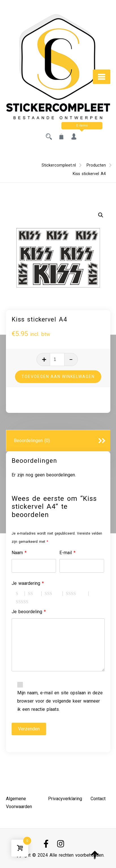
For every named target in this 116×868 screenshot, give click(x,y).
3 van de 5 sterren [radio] (54, 594)
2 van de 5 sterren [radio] (35, 594)
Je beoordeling (29, 612)
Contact (98, 799)
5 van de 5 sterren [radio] (29, 602)
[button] (101, 215)
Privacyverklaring (65, 799)
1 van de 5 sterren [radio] (20, 594)
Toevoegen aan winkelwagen (58, 377)
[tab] (58, 441)
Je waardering (28, 583)
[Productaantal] (57, 360)
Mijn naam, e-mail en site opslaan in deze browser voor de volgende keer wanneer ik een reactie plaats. (60, 701)
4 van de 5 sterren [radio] (77, 594)
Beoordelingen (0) (32, 441)
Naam (19, 553)
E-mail (67, 553)
